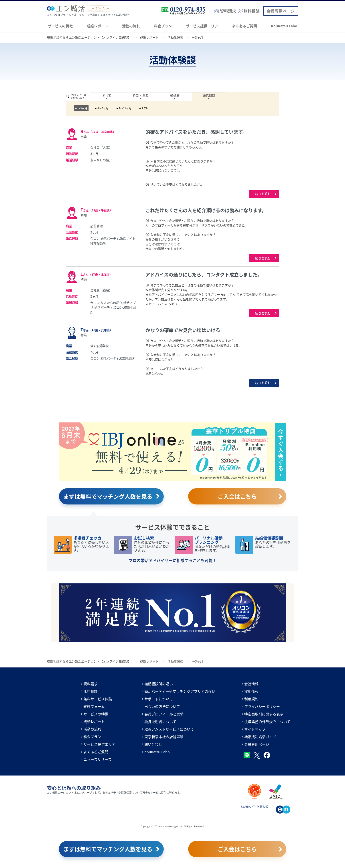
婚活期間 (209, 95)
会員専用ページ (281, 11)
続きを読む (263, 194)
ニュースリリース (97, 759)
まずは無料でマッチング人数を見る (108, 496)
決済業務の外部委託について (267, 721)
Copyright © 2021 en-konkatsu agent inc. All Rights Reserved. (173, 826)
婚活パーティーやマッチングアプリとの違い (180, 691)
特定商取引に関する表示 (264, 714)
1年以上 (146, 108)
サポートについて (159, 699)
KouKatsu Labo (284, 26)
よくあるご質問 (244, 26)
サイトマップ (255, 729)
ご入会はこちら (237, 496)
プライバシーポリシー (262, 706)
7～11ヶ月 (125, 108)
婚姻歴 (175, 95)
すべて (107, 95)
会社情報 (251, 684)
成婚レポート (97, 26)
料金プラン (163, 26)
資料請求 (91, 684)
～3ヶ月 (82, 108)
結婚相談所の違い (159, 684)
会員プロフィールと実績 (164, 714)
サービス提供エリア (202, 26)
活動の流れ (131, 26)
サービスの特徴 (60, 26)
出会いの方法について (162, 706)
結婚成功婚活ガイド (260, 737)
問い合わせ (153, 744)
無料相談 (91, 691)
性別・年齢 (141, 95)
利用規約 (251, 699)
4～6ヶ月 (103, 108)
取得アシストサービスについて (169, 729)
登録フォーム (94, 706)
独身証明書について (160, 721)
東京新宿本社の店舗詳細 (164, 737)
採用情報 (251, 691)
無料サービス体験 (98, 699)
